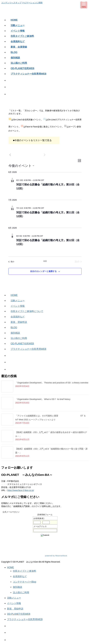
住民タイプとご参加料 (24, 571)
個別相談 (15, 333)
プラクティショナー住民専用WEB (28, 349)
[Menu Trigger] (84, 5)
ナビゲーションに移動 (32, 3)
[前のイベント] (10, 155)
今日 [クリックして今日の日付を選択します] (45, 261)
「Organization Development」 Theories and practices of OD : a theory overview (52, 383)
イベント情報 (18, 306)
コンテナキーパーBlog (24, 582)
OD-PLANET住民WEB (22, 344)
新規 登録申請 (19, 322)
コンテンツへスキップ (11, 3)
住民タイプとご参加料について (27, 311)
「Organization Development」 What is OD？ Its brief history (43, 399)
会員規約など (18, 317)
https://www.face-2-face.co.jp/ (21, 490)
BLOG (14, 327)
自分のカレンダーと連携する (43, 271)
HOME (14, 295)
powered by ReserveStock (66, 556)
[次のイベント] (45, 155)
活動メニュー (18, 301)
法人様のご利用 (19, 338)
